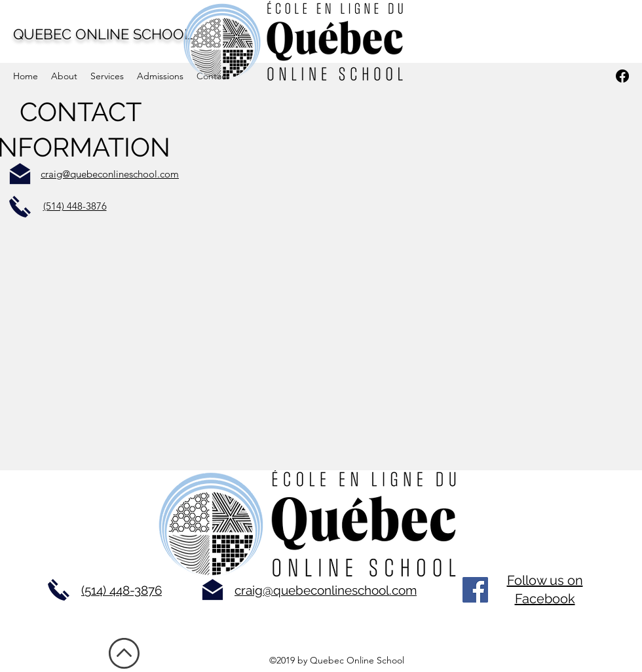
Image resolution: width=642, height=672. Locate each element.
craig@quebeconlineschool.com (326, 590)
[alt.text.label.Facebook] (622, 76)
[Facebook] (475, 590)
